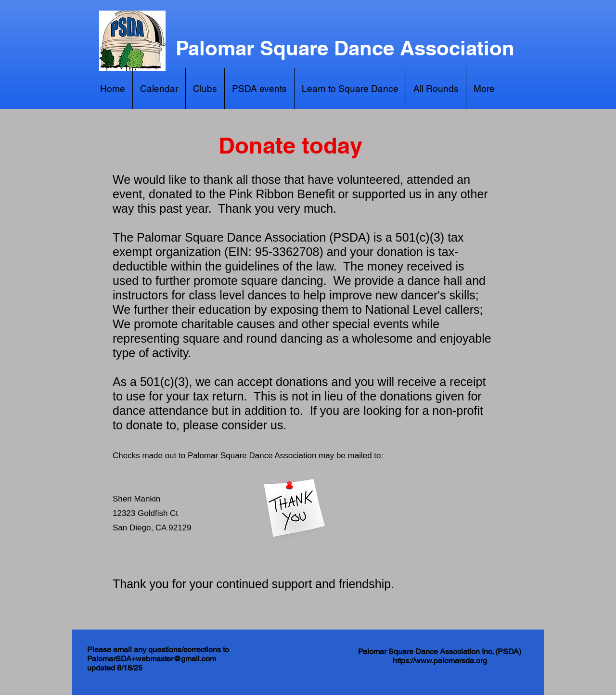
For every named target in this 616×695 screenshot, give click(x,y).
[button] (484, 89)
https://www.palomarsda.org (440, 661)
